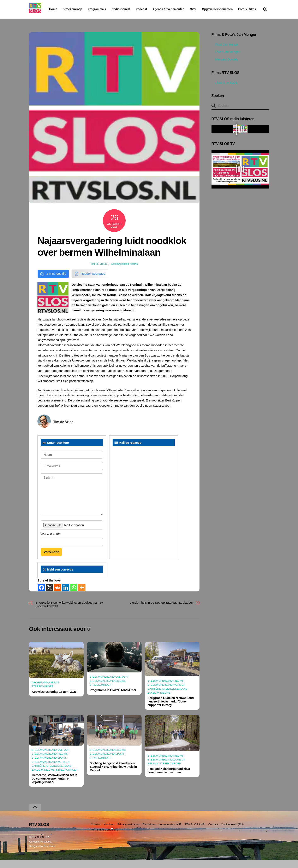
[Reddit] (58, 595)
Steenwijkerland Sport (49, 766)
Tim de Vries (99, 272)
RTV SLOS (38, 845)
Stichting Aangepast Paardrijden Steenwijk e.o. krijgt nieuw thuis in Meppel (113, 775)
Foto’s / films (59, 17)
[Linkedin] (66, 595)
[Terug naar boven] (35, 815)
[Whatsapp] (74, 595)
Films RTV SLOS (225, 91)
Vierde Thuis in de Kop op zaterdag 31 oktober (161, 610)
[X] (50, 595)
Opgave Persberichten (232, 9)
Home (50, 9)
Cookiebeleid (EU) (232, 832)
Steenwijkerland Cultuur (109, 685)
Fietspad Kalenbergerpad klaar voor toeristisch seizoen (169, 779)
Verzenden (51, 560)
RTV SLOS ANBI (195, 832)
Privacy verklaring (128, 832)
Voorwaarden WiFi (170, 832)
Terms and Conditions (104, 838)
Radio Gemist (131, 9)
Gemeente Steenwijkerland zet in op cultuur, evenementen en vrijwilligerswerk (54, 786)
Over (204, 9)
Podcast (152, 9)
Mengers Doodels (225, 68)
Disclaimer (149, 832)
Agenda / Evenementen (179, 9)
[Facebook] (41, 595)
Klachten (109, 832)
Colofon (96, 832)
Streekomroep (73, 9)
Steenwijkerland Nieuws (124, 272)
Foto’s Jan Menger (226, 60)
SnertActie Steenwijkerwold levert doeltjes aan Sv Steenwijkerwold (69, 612)
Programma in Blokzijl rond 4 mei (113, 698)
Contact (213, 832)
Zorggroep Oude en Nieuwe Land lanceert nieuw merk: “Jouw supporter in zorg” (171, 709)
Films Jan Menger (225, 53)
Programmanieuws (45, 691)
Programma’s (105, 9)
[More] (82, 595)
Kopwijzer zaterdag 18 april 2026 (54, 700)
